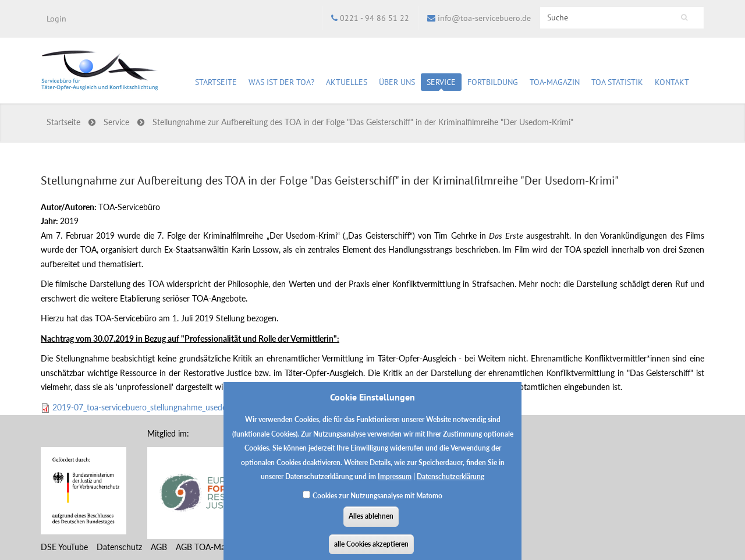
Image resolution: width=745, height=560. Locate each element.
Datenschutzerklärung (450, 484)
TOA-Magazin (555, 84)
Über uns (397, 84)
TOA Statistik (617, 84)
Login (56, 19)
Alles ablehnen (371, 524)
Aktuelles (347, 84)
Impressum (395, 484)
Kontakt (672, 82)
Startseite (216, 82)
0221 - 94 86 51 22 (375, 18)
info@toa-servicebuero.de (484, 18)
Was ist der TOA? (281, 82)
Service (441, 84)
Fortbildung (493, 84)
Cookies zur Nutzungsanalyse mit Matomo (377, 503)
